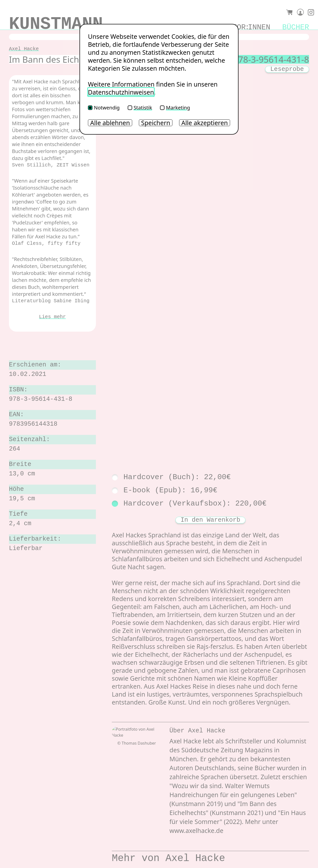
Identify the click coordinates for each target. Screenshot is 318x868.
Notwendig (104, 108)
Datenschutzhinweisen (121, 92)
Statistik (140, 108)
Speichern (156, 123)
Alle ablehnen (110, 123)
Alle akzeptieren (205, 123)
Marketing (175, 108)
